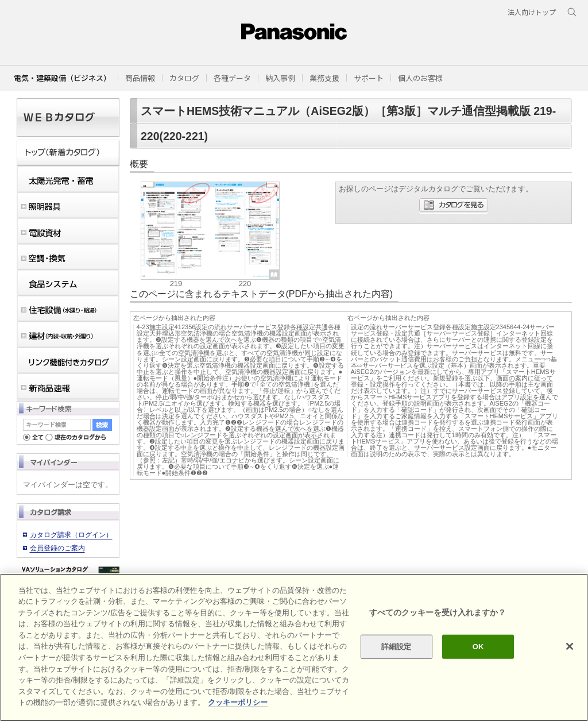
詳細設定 (396, 667)
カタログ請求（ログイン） (71, 535)
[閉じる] (570, 667)
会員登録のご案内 (57, 548)
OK (478, 667)
